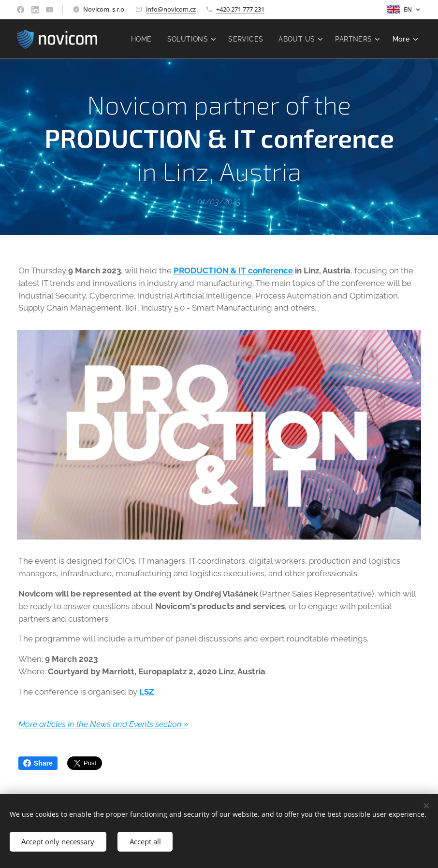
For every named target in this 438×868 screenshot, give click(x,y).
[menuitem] (196, 39)
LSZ (147, 692)
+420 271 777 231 (240, 9)
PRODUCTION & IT (210, 270)
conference (270, 270)
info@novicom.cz (171, 9)
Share (38, 763)
